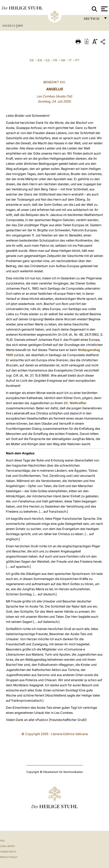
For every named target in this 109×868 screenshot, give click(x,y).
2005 (20, 26)
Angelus (9, 26)
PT (77, 60)
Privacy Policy (9, 857)
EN (40, 60)
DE (32, 60)
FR (55, 60)
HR (63, 60)
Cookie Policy (8, 852)
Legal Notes (7, 846)
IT (70, 60)
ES (48, 60)
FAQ (2, 841)
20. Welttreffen (75, 403)
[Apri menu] (104, 9)
